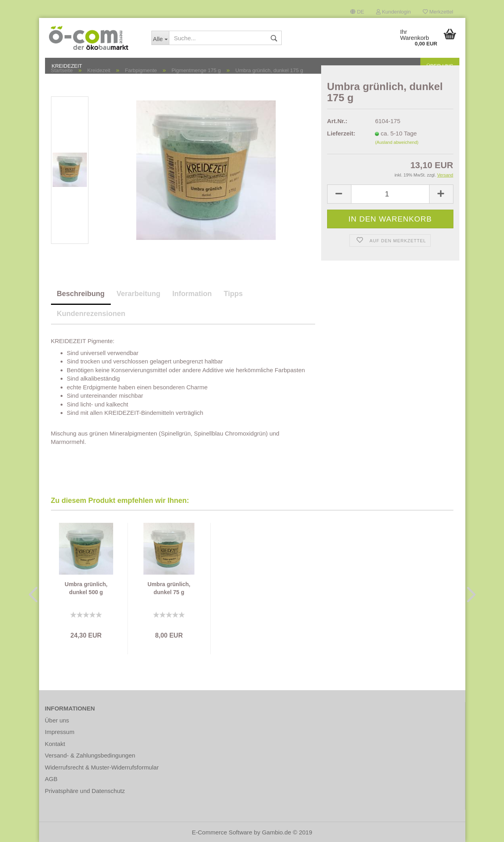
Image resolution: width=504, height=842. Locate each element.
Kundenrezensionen (91, 314)
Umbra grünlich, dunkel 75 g (169, 588)
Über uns (57, 720)
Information (192, 294)
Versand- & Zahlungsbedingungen (90, 755)
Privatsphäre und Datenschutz (85, 791)
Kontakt (55, 744)
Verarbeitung (139, 294)
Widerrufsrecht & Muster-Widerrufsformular (102, 767)
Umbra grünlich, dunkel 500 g (86, 588)
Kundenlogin (393, 12)
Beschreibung (81, 294)
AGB (51, 779)
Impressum (60, 732)
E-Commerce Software (222, 832)
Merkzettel (438, 12)
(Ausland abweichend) (397, 142)
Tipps (233, 294)
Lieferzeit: (341, 133)
